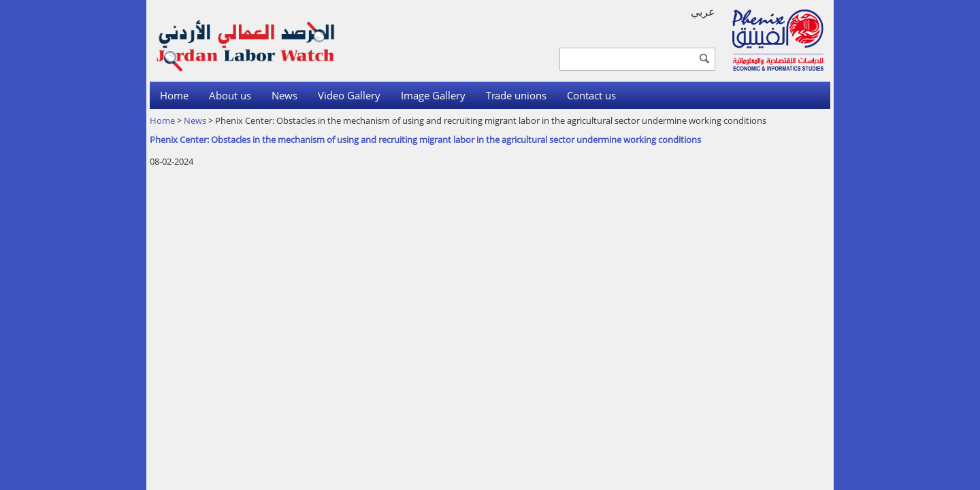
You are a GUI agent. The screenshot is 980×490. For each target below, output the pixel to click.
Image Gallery (433, 95)
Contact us (591, 95)
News (284, 95)
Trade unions (516, 95)
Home (174, 95)
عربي (703, 12)
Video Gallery (349, 95)
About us (230, 95)
